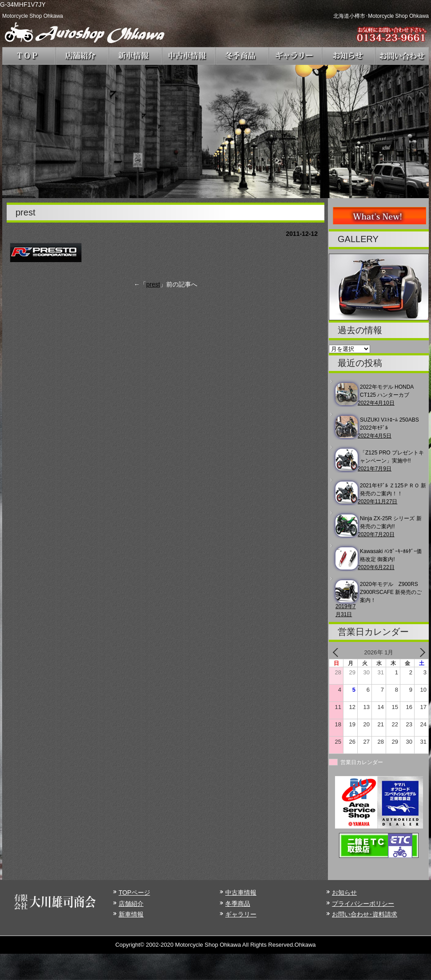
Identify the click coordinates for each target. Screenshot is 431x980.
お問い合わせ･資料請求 (365, 914)
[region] (215, 131)
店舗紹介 (131, 904)
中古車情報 (241, 892)
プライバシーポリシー (363, 904)
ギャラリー (241, 914)
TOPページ (134, 892)
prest (153, 284)
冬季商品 (238, 904)
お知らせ (344, 892)
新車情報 (131, 914)
